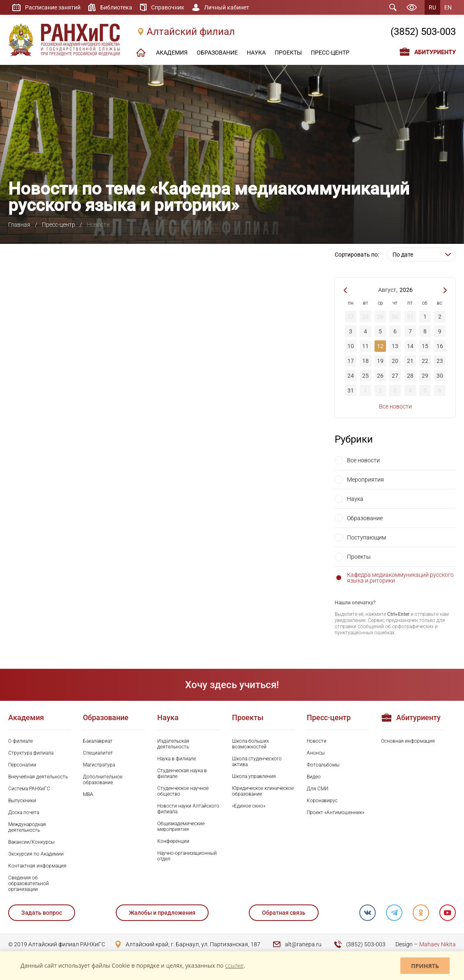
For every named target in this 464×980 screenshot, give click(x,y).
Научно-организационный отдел (187, 856)
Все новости (395, 406)
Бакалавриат (98, 741)
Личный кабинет (227, 7)
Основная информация (408, 741)
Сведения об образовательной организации (29, 884)
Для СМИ (318, 789)
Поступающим (366, 537)
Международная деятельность (27, 827)
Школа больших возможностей (250, 744)
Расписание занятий (53, 7)
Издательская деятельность (173, 744)
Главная (19, 225)
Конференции (173, 841)
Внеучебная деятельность (38, 777)
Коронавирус (322, 801)
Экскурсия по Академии (36, 854)
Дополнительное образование (103, 780)
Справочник (168, 7)
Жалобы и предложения (162, 913)
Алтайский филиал (191, 32)
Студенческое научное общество (183, 791)
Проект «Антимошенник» (335, 812)
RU (432, 7)
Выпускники (22, 801)
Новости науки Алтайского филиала (188, 809)
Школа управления (254, 776)
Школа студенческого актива (257, 762)
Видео (314, 777)
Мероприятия (365, 480)
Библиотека (116, 7)
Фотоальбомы (323, 765)
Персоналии (22, 765)
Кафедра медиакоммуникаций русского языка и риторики (400, 578)
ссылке (234, 965)
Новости (317, 741)
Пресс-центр (59, 225)
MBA (88, 794)
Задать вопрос (42, 913)
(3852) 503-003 (423, 32)
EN (448, 7)
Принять (425, 966)
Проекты (359, 557)
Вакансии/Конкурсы (31, 842)
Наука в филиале (177, 759)
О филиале (21, 741)
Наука (355, 499)
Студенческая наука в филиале (182, 773)
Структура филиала (31, 753)
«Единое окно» (249, 806)
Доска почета (24, 812)
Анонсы (316, 753)
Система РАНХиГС (29, 789)
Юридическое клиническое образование (263, 791)
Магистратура (99, 765)
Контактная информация (37, 866)
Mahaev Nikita (438, 944)
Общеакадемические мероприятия (181, 826)
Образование (365, 518)
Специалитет (98, 753)
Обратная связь (284, 913)
